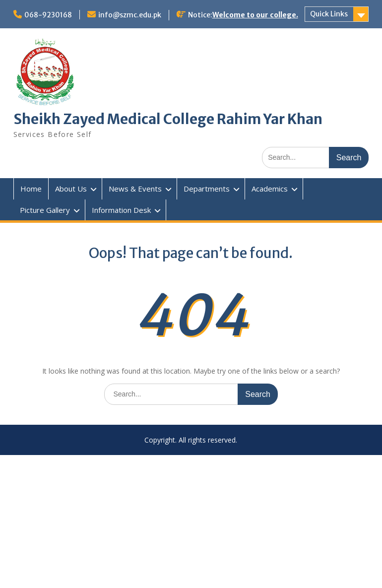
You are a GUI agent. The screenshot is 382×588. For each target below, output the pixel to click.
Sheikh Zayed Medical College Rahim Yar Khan (168, 119)
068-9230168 (48, 15)
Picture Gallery (45, 210)
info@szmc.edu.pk (130, 15)
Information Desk (121, 210)
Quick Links (329, 14)
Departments (207, 189)
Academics (270, 189)
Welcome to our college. (255, 15)
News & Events (135, 189)
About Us (71, 189)
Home (31, 189)
